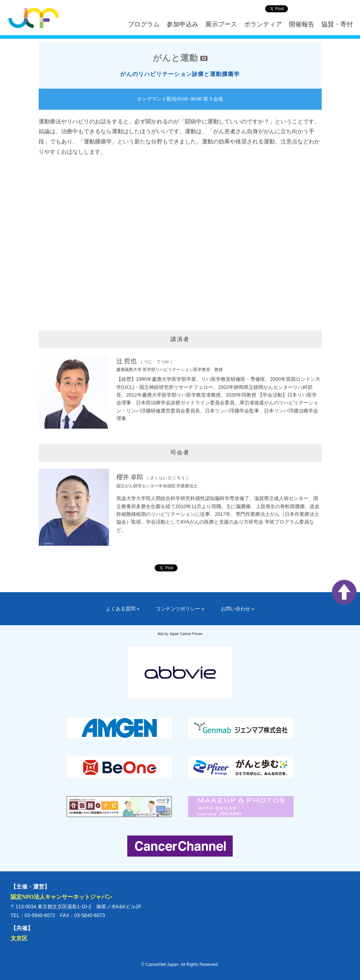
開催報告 (302, 24)
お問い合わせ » (238, 609)
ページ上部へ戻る (344, 592)
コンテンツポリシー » (180, 609)
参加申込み (182, 24)
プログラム (144, 24)
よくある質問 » (123, 609)
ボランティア (263, 24)
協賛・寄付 (337, 24)
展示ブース (221, 24)
